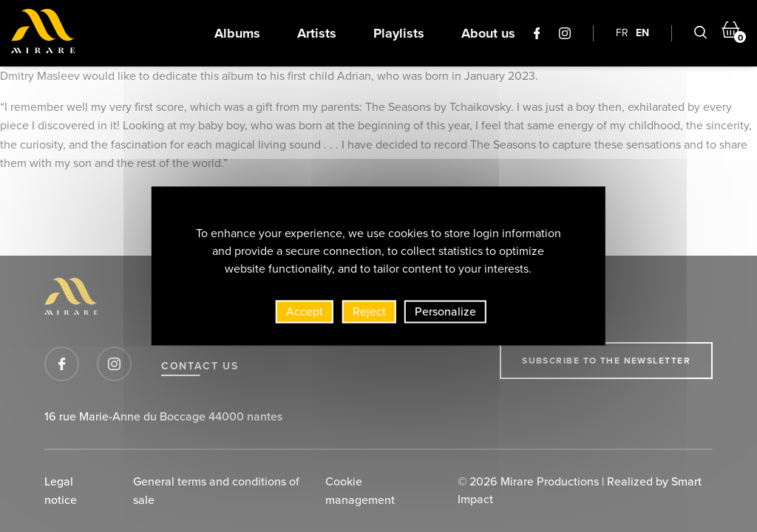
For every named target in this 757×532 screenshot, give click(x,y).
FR (622, 33)
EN (642, 33)
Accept (305, 311)
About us (488, 33)
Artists (317, 33)
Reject (369, 311)
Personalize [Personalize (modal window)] (445, 311)
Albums (237, 33)
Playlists (399, 33)
